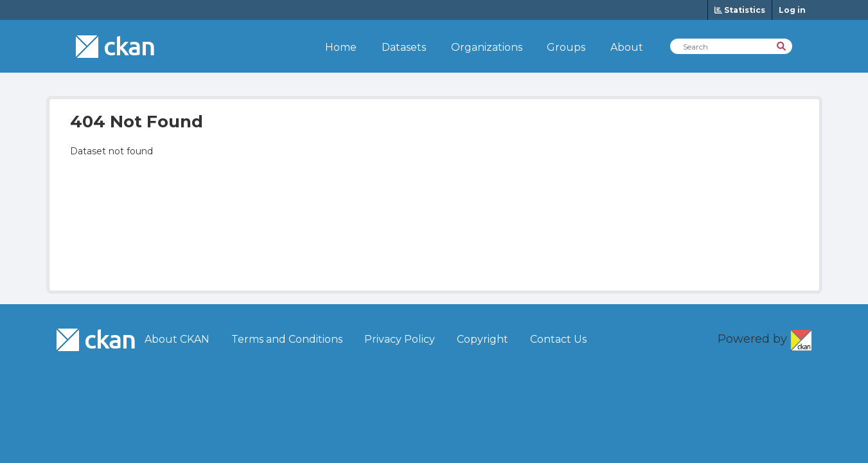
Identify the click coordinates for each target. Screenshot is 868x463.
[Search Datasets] (731, 46)
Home (341, 47)
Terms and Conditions (287, 339)
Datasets (404, 47)
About (627, 47)
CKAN (801, 338)
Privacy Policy (400, 339)
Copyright (483, 339)
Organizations (487, 47)
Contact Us (558, 339)
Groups (566, 47)
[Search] (782, 45)
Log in (792, 10)
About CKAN (177, 339)
